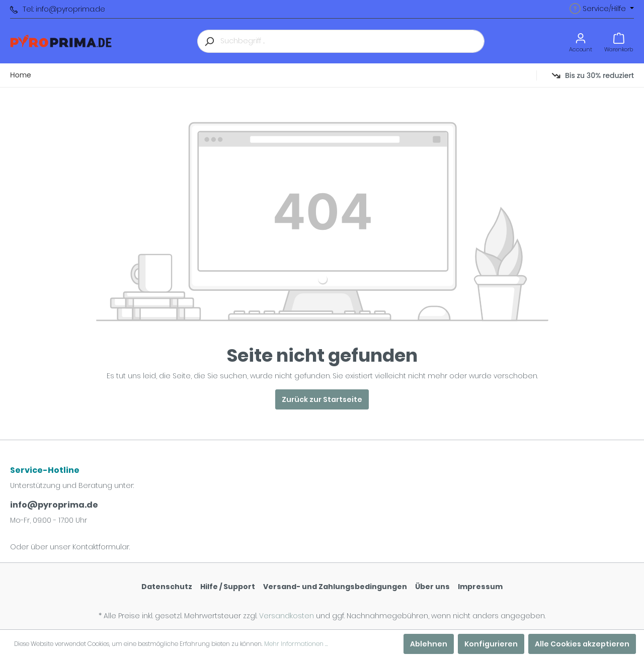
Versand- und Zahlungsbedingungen (335, 587)
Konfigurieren (491, 644)
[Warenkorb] (619, 41)
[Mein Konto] (581, 41)
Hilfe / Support (228, 587)
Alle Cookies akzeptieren (582, 644)
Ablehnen (429, 644)
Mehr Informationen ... (296, 644)
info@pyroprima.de (54, 505)
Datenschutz (167, 587)
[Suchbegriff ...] (352, 41)
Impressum (480, 587)
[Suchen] (209, 41)
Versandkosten (287, 616)
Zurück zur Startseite (322, 399)
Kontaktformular (101, 547)
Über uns (432, 587)
